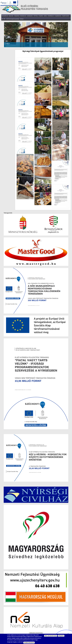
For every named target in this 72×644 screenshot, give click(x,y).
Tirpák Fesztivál (65, 16)
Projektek (41, 16)
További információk (29, 643)
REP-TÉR (3, 19)
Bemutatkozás (5, 16)
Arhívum (22, 19)
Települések (17, 16)
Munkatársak (23, 16)
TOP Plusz (36, 16)
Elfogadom (61, 636)
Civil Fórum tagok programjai (13, 19)
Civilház (7, 44)
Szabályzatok (30, 16)
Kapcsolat (11, 16)
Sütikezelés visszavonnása (36, 633)
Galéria (45, 16)
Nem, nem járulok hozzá (51, 636)
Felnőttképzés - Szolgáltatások (54, 16)
